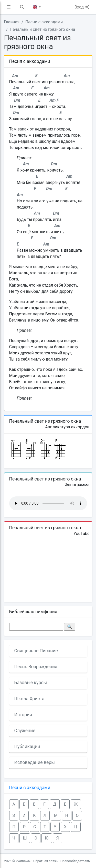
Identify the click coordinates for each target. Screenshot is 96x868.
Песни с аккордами (44, 22)
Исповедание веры (35, 762)
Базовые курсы (31, 683)
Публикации (27, 747)
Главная (12, 22)
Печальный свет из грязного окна (42, 29)
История (23, 715)
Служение (25, 731)
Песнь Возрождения (36, 667)
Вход (82, 7)
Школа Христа (29, 699)
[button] (9, 7)
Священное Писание (36, 651)
